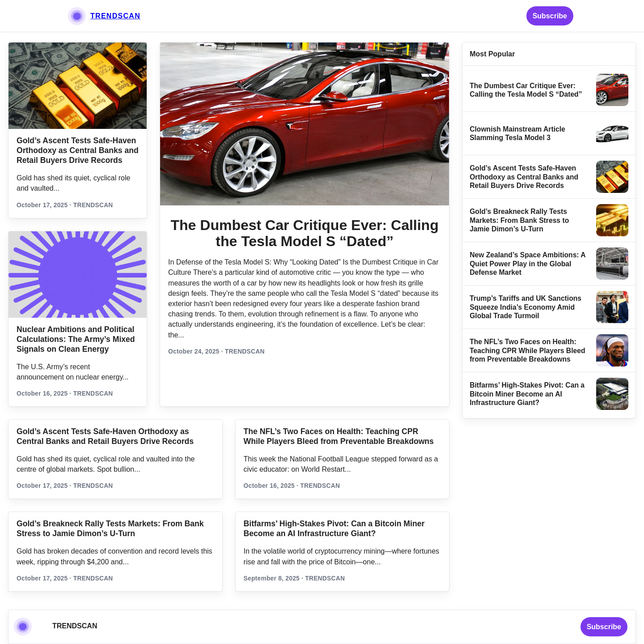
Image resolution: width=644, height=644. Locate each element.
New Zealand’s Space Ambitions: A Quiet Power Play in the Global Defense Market (527, 264)
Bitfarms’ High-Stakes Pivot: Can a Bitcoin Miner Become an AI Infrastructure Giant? (527, 394)
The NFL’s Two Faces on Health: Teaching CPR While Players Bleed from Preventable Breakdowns (527, 350)
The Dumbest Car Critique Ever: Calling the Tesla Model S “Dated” (304, 233)
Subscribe (550, 16)
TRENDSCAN (115, 16)
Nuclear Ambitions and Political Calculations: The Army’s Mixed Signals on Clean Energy (76, 339)
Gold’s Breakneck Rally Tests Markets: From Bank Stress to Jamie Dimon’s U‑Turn (519, 220)
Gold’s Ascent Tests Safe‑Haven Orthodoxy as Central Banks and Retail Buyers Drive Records (78, 150)
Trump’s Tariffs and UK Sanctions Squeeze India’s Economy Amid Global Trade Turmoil (525, 307)
